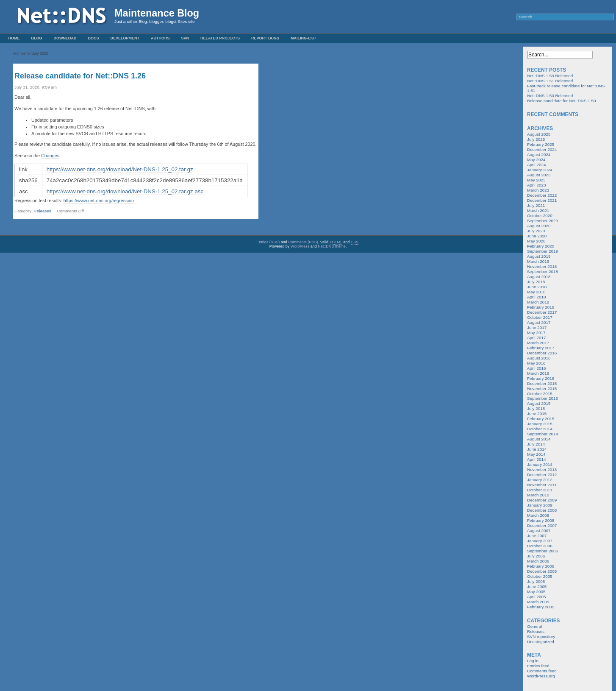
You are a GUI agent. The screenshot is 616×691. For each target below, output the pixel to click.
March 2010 (538, 495)
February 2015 (541, 419)
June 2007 (537, 536)
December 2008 (542, 510)
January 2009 (540, 505)
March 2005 (538, 602)
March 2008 (538, 515)
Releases (43, 211)
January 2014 (540, 464)
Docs (94, 38)
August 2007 (539, 531)
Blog (37, 38)
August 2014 (539, 439)
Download (65, 38)
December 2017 (542, 312)
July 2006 (536, 556)
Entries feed (538, 666)
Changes (50, 156)
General (534, 626)
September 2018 (542, 272)
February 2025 (541, 144)
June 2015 (537, 414)
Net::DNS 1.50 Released (550, 96)
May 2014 (536, 454)
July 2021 (536, 205)
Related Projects (220, 38)
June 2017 (537, 327)
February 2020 (541, 246)
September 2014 (542, 434)
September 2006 (542, 551)
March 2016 (538, 373)
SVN (185, 38)
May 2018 (536, 292)
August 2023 (539, 175)
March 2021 (538, 210)
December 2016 (542, 353)
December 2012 (542, 475)
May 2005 (536, 592)
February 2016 (541, 378)
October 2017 (540, 317)
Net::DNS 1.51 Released (550, 81)
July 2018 (536, 282)
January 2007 (540, 541)
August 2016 (539, 358)
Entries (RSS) (268, 242)
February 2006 (541, 566)
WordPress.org (541, 676)
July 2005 (536, 581)
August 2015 (539, 403)
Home (14, 38)
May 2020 (536, 241)
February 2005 (541, 607)
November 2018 (542, 266)
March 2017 (538, 343)
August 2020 (539, 226)
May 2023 (536, 180)
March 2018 (538, 302)
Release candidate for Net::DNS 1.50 (561, 101)
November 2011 (542, 485)
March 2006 (538, 561)
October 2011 (540, 490)
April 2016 (536, 368)
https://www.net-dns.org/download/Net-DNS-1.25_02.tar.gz (120, 169)
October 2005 (540, 576)
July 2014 (536, 444)
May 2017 (536, 333)
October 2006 (540, 546)
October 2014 (540, 429)
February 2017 (541, 348)
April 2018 (536, 297)
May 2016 (536, 363)
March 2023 (538, 190)
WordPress (300, 246)
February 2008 (541, 520)
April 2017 (536, 338)
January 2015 (540, 424)
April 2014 (536, 459)
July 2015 (536, 408)
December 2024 (542, 149)
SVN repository (541, 637)
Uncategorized (541, 642)
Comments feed (542, 671)
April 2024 (536, 165)
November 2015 (542, 389)
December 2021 (542, 200)
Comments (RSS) (303, 242)
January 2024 (540, 170)
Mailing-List (304, 38)
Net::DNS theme (332, 246)
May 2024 (536, 160)
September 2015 (542, 398)
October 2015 (540, 394)
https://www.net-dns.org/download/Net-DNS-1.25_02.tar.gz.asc (125, 191)
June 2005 (537, 587)
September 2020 (542, 221)
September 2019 (542, 251)
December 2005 (542, 571)
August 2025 (539, 134)
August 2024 (539, 155)
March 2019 (538, 261)
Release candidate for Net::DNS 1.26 (80, 76)
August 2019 (539, 256)
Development (125, 38)
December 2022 (542, 195)
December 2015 (542, 383)
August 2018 (539, 277)
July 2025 (536, 139)
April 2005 (536, 597)
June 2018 (537, 287)
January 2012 (540, 480)
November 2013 (542, 469)
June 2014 (537, 449)
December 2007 (542, 525)
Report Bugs (265, 38)
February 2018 (541, 307)
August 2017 (539, 322)
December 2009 (542, 500)
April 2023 (536, 185)
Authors (160, 38)
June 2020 (537, 236)
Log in (533, 661)
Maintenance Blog (157, 13)
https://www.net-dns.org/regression (99, 201)
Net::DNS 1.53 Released (550, 76)
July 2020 (536, 231)
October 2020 (540, 216)
